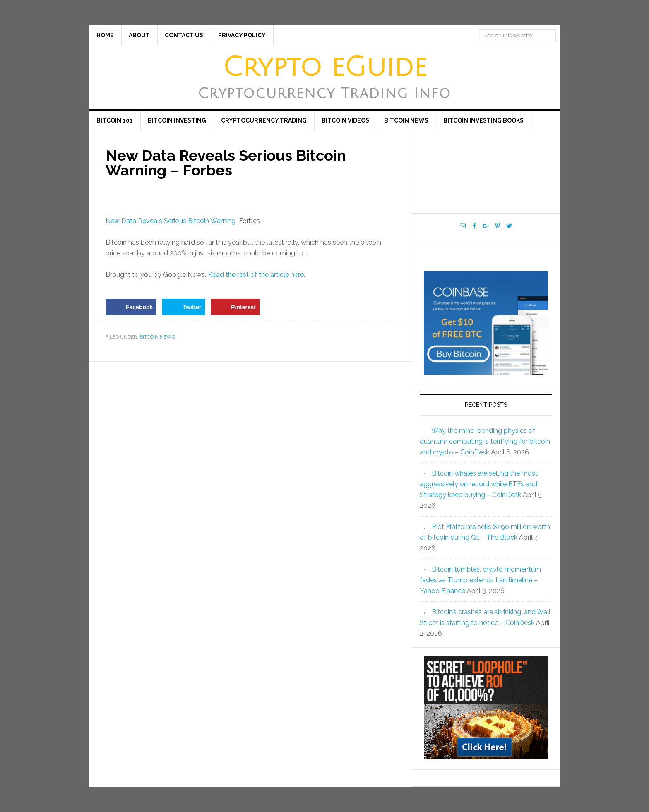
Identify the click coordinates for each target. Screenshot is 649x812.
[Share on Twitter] (184, 307)
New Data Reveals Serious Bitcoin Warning (171, 221)
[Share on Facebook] (131, 307)
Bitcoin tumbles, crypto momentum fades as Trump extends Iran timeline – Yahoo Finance (480, 580)
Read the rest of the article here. (256, 275)
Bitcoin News (157, 337)
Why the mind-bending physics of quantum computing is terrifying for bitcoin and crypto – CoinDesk (485, 441)
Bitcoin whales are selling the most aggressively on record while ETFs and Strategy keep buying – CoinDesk (479, 484)
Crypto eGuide (325, 67)
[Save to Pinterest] (235, 307)
